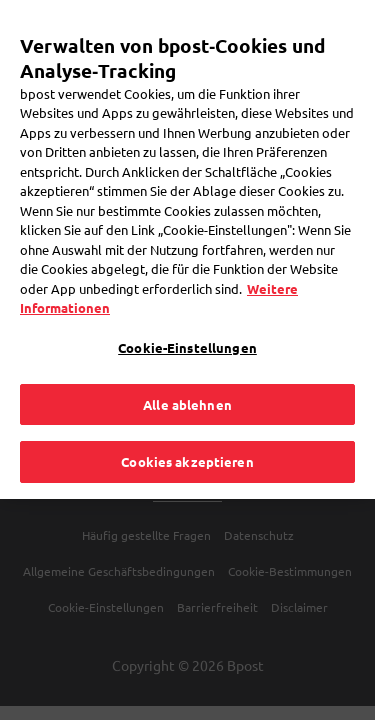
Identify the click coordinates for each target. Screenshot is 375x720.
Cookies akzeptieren (187, 431)
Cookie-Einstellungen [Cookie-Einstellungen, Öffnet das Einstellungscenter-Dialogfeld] (187, 317)
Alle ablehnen (187, 373)
